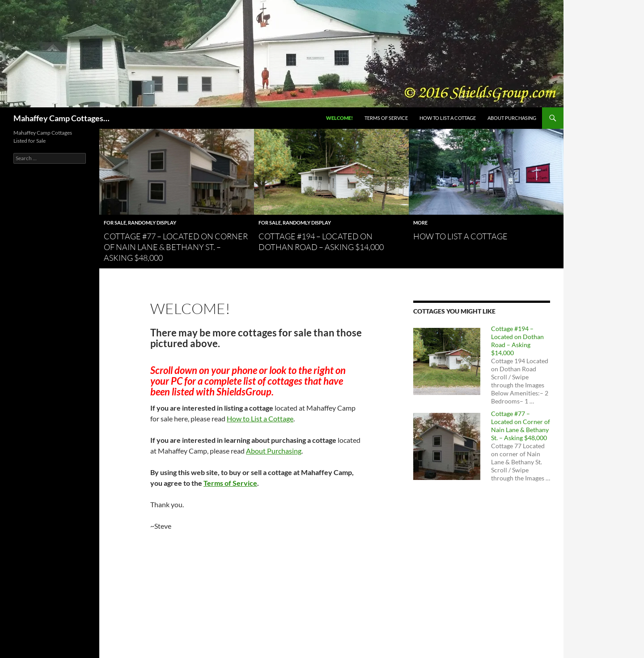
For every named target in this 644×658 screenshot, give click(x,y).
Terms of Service (386, 118)
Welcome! (339, 118)
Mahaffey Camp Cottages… (61, 118)
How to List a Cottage (448, 118)
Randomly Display (152, 223)
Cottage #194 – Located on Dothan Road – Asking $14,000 (517, 341)
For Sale (115, 223)
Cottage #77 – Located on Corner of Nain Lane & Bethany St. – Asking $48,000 (176, 247)
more (420, 223)
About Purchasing (512, 118)
